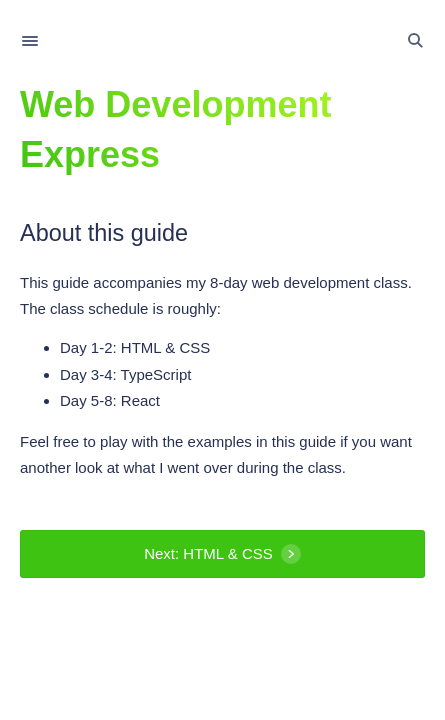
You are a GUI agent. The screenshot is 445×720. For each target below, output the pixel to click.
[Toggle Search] (415, 41)
